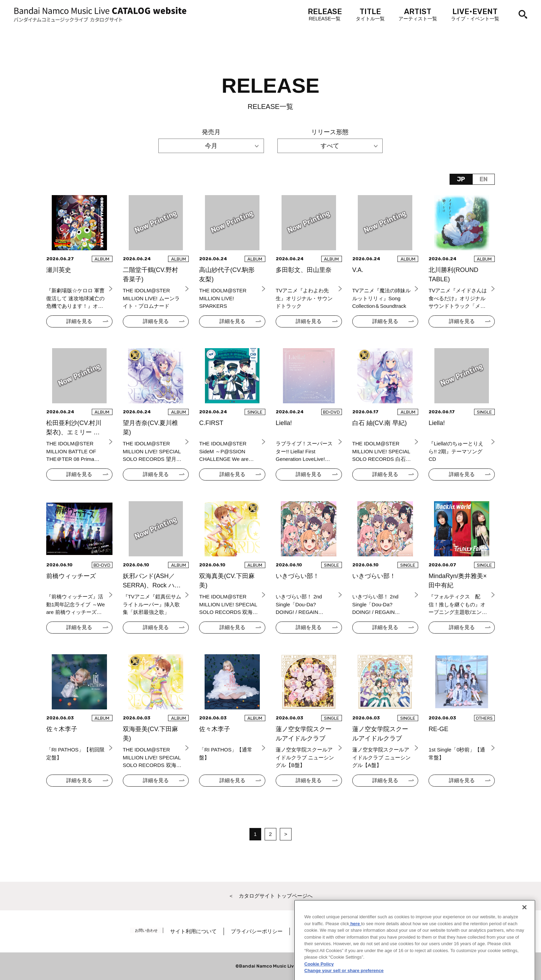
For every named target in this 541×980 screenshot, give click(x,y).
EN (484, 179)
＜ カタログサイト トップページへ (270, 896)
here (355, 957)
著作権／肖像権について (331, 931)
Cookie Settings (392, 931)
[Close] (524, 941)
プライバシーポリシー (263, 931)
